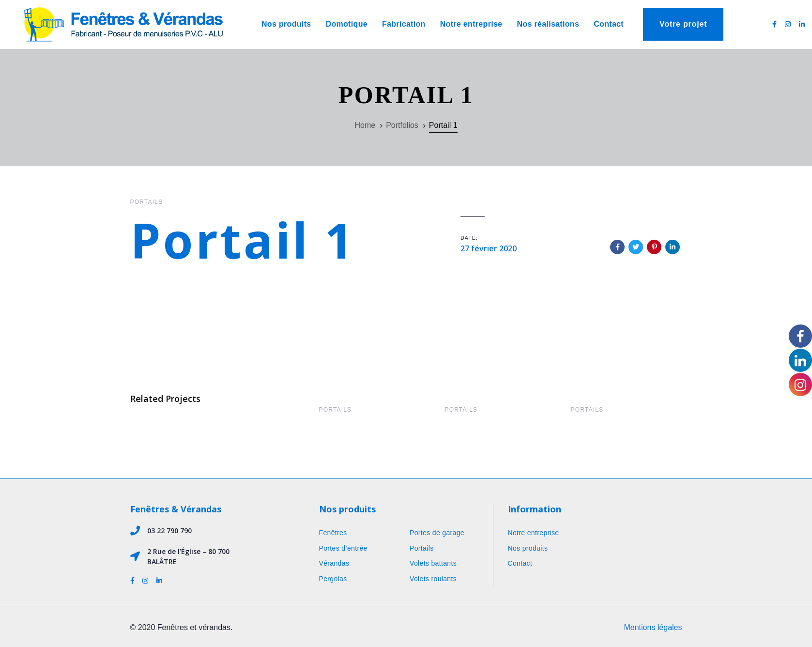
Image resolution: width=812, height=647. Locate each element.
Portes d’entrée (343, 548)
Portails (147, 202)
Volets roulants (433, 579)
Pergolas (333, 579)
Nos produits (528, 548)
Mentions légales (653, 627)
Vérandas (334, 563)
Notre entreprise (534, 533)
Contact (520, 563)
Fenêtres (333, 533)
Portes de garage (437, 533)
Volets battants (433, 563)
